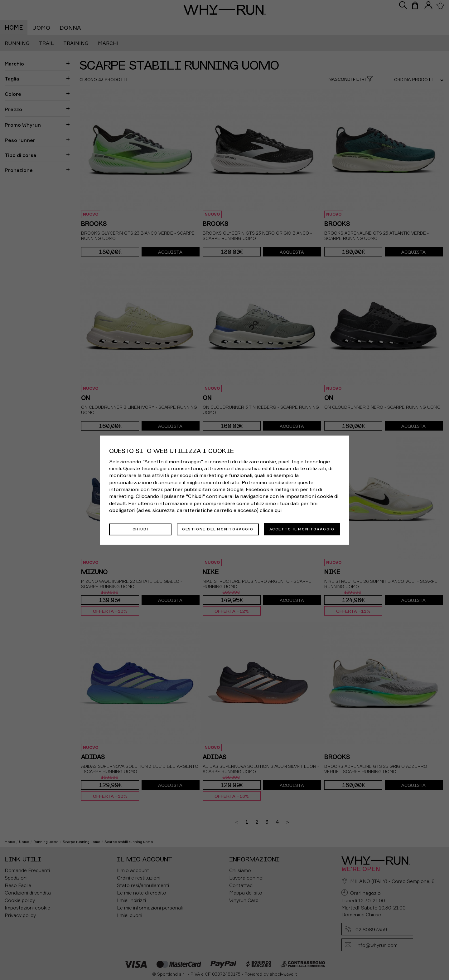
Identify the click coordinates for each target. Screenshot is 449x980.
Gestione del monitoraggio (218, 529)
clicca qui (271, 510)
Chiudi (140, 529)
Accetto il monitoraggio (302, 529)
